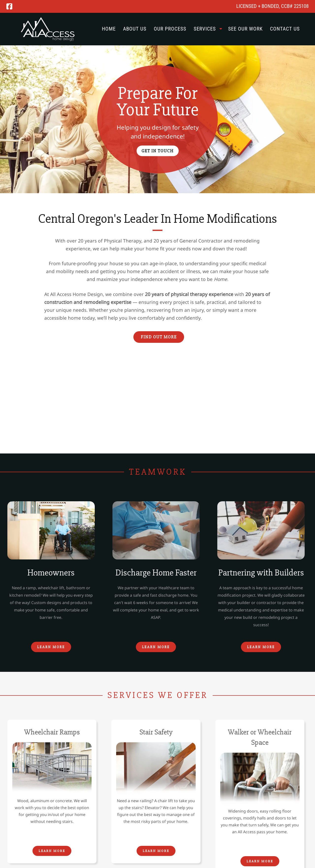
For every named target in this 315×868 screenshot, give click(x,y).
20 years (163, 241)
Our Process (170, 29)
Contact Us (285, 29)
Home (109, 29)
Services (205, 29)
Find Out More (159, 337)
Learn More (51, 647)
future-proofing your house (93, 263)
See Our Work (245, 29)
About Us (135, 29)
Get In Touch (158, 151)
